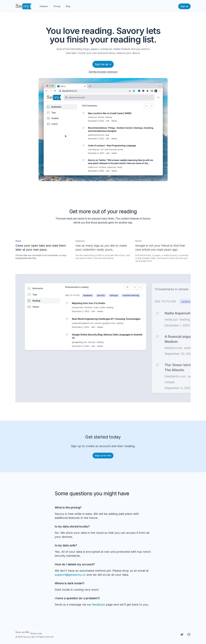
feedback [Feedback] (99, 605)
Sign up (184, 6)
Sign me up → (103, 64)
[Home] (24, 6)
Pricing (57, 6)
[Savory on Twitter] (182, 635)
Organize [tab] (80, 241)
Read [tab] (18, 241)
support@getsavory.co (70, 575)
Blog (68, 6)
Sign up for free (103, 455)
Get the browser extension (103, 72)
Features (44, 6)
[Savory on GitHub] (189, 635)
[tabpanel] (86, 338)
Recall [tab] (138, 241)
